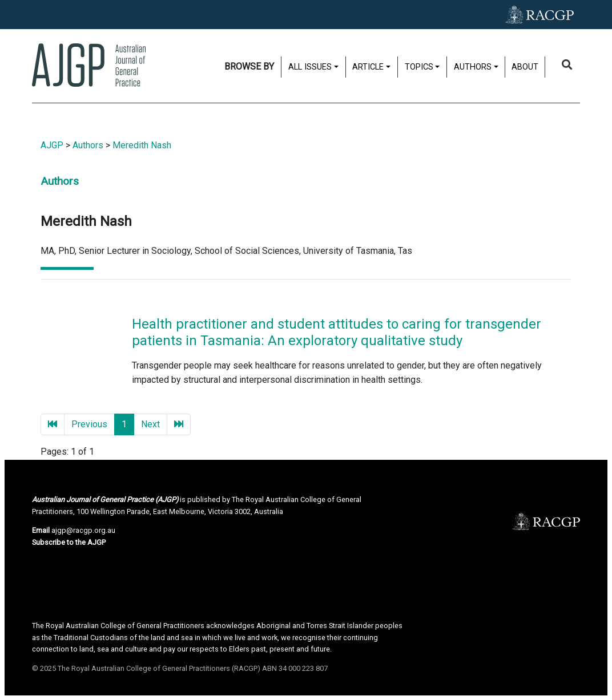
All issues (310, 67)
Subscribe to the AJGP (69, 542)
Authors (473, 67)
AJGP (52, 145)
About (525, 67)
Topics (419, 67)
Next (150, 424)
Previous (89, 424)
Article (368, 67)
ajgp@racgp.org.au (83, 530)
